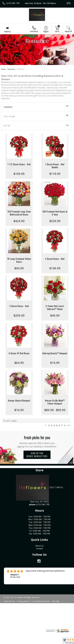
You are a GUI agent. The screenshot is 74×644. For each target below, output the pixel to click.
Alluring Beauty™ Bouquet (55, 353)
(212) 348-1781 (13, 3)
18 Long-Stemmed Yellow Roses (19, 260)
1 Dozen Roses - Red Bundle (55, 166)
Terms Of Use (9, 601)
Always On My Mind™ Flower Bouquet (55, 402)
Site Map (56, 601)
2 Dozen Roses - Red (55, 259)
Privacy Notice (24, 601)
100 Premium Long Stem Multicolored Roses (19, 213)
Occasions (11, 69)
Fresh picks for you (37, 441)
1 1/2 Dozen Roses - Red (19, 164)
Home (3, 69)
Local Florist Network (41, 601)
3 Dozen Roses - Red (19, 306)
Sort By (7, 126)
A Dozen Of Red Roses (19, 353)
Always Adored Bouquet (19, 401)
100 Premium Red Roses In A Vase (55, 213)
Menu (7, 31)
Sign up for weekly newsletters (37, 455)
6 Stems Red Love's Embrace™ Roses (55, 307)
